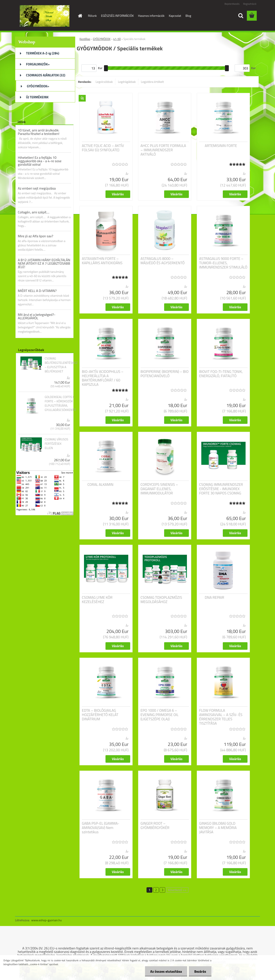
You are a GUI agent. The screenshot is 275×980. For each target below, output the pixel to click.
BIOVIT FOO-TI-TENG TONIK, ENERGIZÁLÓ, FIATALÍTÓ (221, 374)
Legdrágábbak (127, 82)
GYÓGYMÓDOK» (38, 86)
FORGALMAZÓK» (38, 64)
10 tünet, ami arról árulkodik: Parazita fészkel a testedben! (39, 132)
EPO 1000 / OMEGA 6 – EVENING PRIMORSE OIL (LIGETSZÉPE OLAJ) (160, 715)
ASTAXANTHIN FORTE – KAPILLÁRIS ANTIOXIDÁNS (102, 261)
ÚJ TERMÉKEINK (37, 97)
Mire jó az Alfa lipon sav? (36, 236)
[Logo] (45, 16)
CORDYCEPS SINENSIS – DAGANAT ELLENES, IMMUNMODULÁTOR (159, 489)
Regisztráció (250, 4)
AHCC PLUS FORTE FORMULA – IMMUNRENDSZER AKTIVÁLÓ (163, 150)
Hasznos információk (151, 16)
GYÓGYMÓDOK (102, 39)
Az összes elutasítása (166, 971)
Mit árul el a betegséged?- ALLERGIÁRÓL (37, 316)
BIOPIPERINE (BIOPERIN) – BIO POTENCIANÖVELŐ (164, 374)
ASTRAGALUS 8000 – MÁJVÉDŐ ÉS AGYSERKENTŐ (163, 261)
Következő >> (177, 890)
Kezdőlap (85, 39)
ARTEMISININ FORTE (221, 146)
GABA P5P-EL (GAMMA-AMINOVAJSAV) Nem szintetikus (101, 828)
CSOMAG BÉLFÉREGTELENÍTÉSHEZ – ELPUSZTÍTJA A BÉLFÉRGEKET (61, 365)
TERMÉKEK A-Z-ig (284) (43, 53)
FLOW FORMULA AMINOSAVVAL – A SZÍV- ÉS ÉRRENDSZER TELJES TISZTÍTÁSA (221, 717)
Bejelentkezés (232, 4)
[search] (241, 16)
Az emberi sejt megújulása (37, 188)
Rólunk (92, 16)
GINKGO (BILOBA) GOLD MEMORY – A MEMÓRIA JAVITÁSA (218, 828)
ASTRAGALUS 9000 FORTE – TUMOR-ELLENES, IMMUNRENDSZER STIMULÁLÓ (223, 263)
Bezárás (200, 971)
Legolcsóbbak (104, 82)
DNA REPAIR (215, 597)
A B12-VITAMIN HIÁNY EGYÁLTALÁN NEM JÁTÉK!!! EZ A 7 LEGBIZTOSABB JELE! (44, 263)
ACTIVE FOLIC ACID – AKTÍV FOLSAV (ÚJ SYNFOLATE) (103, 148)
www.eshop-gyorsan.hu (46, 920)
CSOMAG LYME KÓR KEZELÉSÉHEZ (97, 600)
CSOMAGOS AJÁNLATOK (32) (46, 75)
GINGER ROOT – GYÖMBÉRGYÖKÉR (155, 826)
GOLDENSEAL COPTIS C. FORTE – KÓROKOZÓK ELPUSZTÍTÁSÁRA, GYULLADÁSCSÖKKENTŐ (60, 403)
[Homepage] (80, 16)
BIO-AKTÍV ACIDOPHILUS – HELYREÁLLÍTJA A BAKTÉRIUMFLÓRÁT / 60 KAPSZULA (103, 378)
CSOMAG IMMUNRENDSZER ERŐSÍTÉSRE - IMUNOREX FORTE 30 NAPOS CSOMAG (221, 489)
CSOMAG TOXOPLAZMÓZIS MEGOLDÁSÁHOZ (161, 600)
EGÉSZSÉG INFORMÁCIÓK (117, 16)
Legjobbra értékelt (152, 82)
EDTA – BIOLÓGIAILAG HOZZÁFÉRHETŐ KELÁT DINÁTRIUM (100, 715)
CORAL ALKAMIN (100, 485)
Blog (188, 16)
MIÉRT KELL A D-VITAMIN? (37, 291)
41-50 (117, 39)
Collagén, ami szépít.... (34, 212)
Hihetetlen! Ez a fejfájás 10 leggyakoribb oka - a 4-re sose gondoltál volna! (40, 161)
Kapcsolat (175, 16)
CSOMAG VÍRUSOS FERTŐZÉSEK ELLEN (57, 444)
